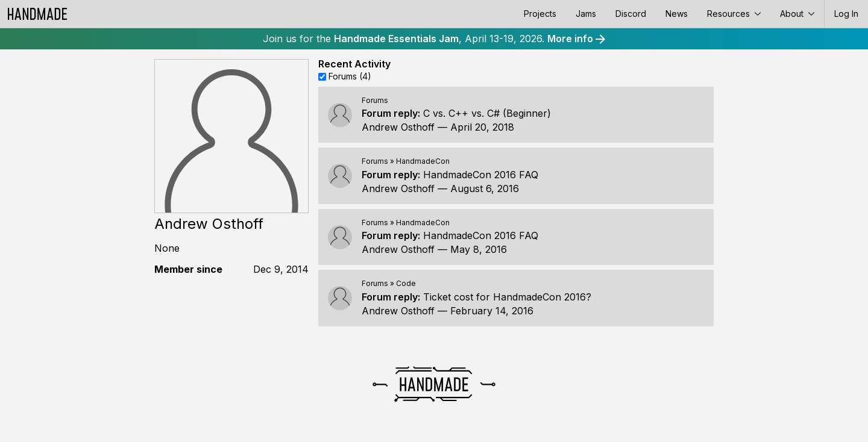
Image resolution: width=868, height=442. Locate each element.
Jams (586, 14)
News (677, 14)
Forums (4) (350, 76)
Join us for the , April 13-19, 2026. (434, 39)
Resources (734, 14)
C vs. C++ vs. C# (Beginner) (487, 113)
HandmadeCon (423, 161)
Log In (846, 14)
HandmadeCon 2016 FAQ (481, 175)
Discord (631, 14)
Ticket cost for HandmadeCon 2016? (507, 297)
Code (406, 283)
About (797, 14)
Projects (540, 14)
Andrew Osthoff (398, 127)
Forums (375, 100)
